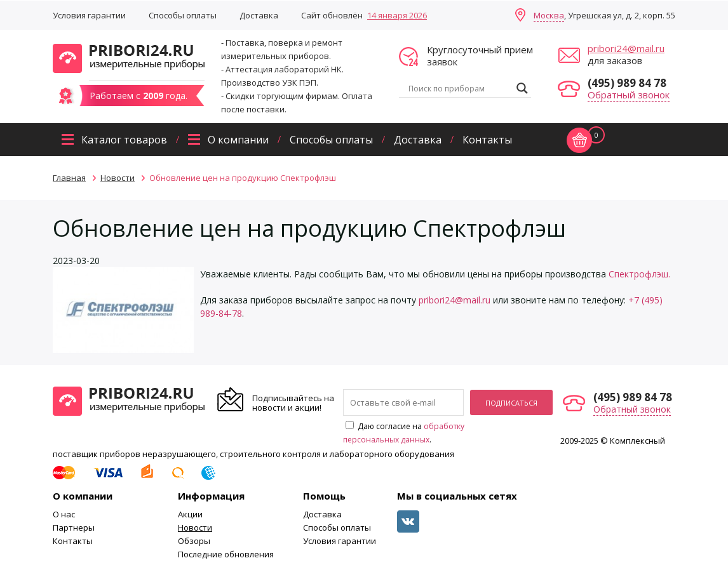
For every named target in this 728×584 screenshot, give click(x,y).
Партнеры (74, 528)
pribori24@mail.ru (626, 48)
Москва (549, 15)
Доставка (259, 15)
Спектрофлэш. (639, 274)
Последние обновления (226, 554)
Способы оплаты (183, 15)
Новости (195, 528)
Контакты (487, 140)
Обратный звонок (629, 95)
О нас (64, 514)
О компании (238, 140)
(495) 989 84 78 (627, 83)
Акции (190, 514)
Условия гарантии (89, 15)
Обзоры (194, 541)
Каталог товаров (124, 140)
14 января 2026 (397, 15)
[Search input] (459, 88)
